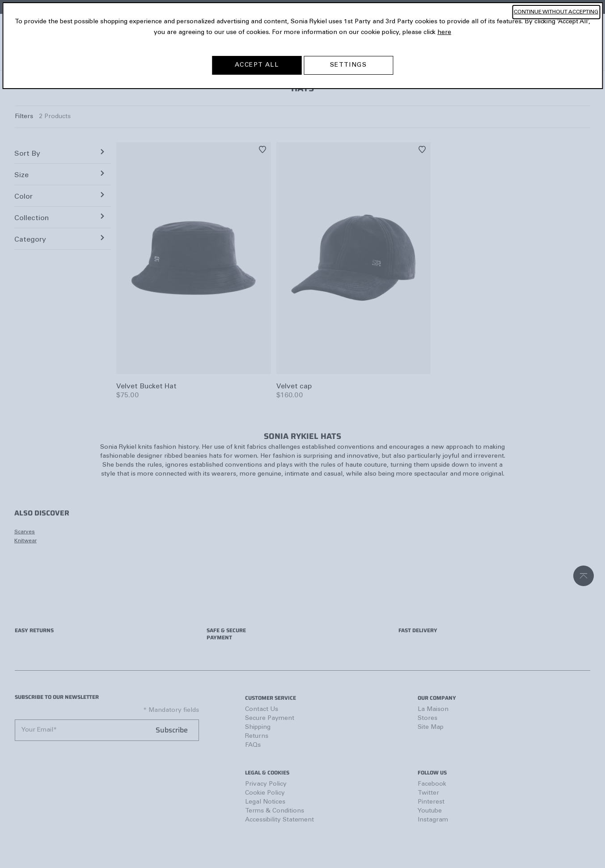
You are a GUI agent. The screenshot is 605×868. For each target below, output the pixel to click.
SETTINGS (348, 65)
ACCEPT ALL (257, 65)
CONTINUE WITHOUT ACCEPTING (556, 12)
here (444, 33)
